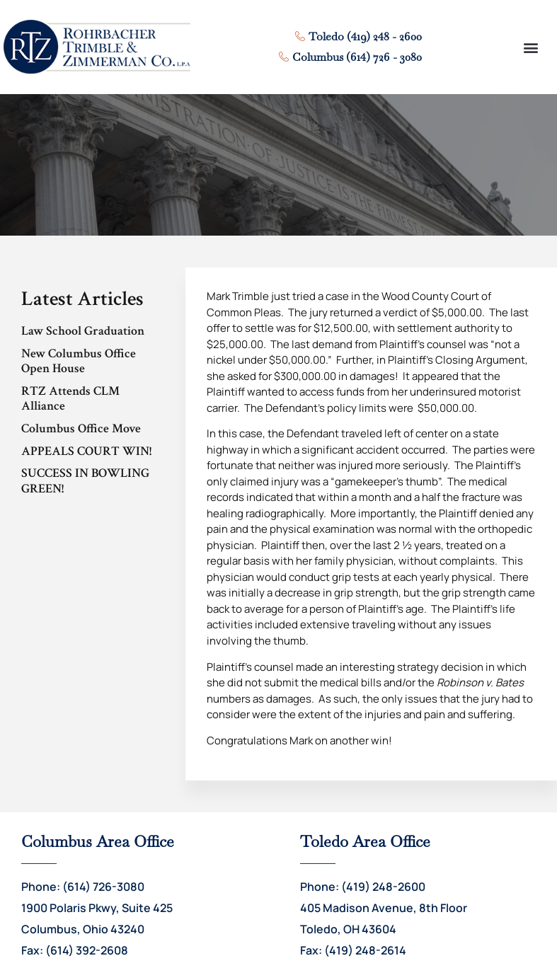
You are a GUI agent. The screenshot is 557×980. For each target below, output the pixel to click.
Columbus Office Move (81, 428)
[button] (530, 47)
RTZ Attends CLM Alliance (70, 399)
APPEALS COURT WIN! (86, 451)
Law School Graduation (83, 331)
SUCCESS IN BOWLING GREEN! (85, 481)
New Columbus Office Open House (79, 361)
